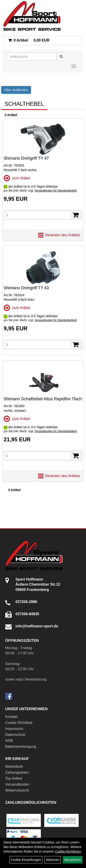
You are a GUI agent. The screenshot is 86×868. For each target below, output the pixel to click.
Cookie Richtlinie (19, 723)
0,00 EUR (29, 40)
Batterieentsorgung (21, 747)
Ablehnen (53, 860)
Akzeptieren (73, 860)
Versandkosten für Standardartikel (55, 191)
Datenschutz (15, 735)
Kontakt (11, 717)
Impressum (14, 729)
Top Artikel (14, 778)
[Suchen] (61, 57)
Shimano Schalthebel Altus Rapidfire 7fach (43, 399)
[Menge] (38, 215)
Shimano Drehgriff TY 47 (26, 158)
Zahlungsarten (17, 772)
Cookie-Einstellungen (26, 860)
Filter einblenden (16, 90)
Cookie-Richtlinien (68, 851)
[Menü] (74, 66)
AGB (9, 741)
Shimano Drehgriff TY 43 (26, 288)
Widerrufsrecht (17, 790)
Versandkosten (17, 784)
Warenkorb (14, 766)
